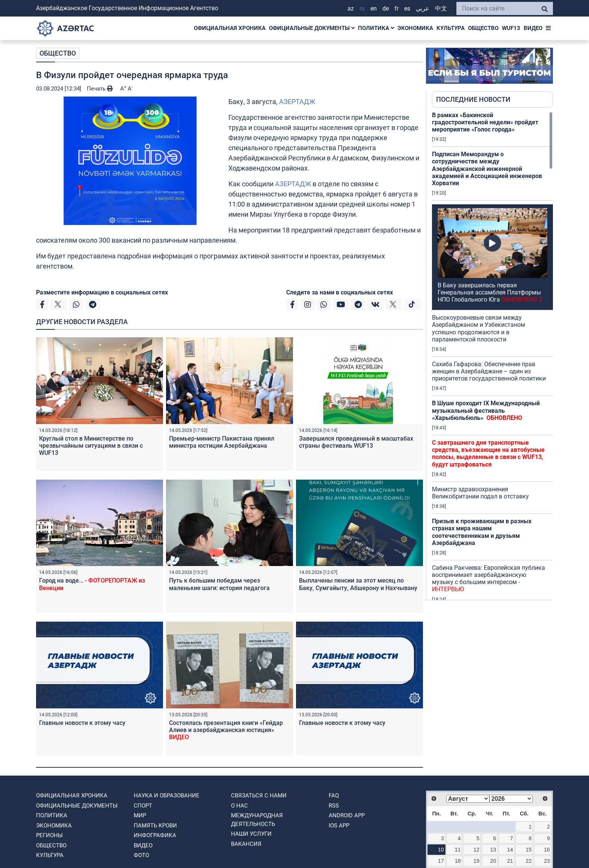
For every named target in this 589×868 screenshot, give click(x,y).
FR (396, 8)
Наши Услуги (251, 834)
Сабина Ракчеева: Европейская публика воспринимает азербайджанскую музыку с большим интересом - (489, 579)
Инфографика (155, 835)
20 (493, 861)
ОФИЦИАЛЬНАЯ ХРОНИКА (230, 28)
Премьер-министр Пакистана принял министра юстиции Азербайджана (222, 442)
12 (476, 850)
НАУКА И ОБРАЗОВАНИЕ (167, 796)
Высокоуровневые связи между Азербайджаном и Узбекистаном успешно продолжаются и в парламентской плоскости (479, 328)
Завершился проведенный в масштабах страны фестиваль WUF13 (356, 442)
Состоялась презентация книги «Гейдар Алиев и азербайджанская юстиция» (226, 730)
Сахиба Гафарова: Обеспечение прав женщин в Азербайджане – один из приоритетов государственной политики (489, 371)
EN (374, 8)
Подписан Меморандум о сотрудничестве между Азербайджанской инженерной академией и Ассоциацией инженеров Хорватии (487, 169)
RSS (334, 806)
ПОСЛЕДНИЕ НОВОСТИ (473, 99)
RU (362, 8)
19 (476, 861)
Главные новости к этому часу (82, 723)
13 (493, 850)
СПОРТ (143, 806)
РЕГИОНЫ (49, 835)
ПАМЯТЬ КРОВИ (155, 826)
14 (510, 850)
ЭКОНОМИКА (415, 28)
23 (547, 861)
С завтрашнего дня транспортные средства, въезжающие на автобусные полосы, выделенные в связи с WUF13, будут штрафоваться (488, 454)
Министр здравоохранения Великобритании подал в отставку (480, 493)
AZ (351, 8)
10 (441, 850)
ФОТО (141, 855)
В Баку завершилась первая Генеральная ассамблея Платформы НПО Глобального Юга (490, 292)
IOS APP (339, 826)
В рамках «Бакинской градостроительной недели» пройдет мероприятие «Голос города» (485, 122)
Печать (100, 89)
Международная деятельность (257, 820)
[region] (492, 356)
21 (510, 861)
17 (441, 861)
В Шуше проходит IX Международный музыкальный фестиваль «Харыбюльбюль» (486, 410)
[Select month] (468, 799)
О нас (239, 806)
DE (386, 8)
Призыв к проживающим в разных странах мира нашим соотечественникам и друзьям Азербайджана (482, 532)
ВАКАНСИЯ (246, 844)
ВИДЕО (533, 28)
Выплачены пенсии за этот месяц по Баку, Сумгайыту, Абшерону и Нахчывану (358, 584)
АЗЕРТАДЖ (297, 102)
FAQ (334, 796)
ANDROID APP (347, 815)
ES (407, 8)
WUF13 (511, 28)
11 (458, 850)
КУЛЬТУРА (451, 28)
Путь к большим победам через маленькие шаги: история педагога (219, 584)
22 (529, 861)
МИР (140, 815)
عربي (423, 8)
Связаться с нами (259, 796)
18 (458, 861)
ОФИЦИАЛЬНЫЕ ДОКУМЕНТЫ (312, 28)
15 (529, 850)
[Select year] (511, 799)
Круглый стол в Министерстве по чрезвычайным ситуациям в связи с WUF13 (91, 446)
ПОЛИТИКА (376, 28)
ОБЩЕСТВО (483, 28)
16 (547, 850)
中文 (441, 8)
